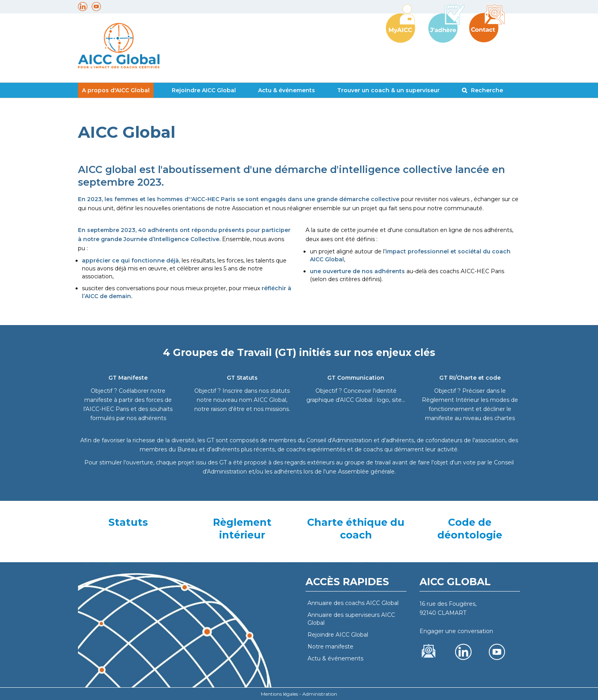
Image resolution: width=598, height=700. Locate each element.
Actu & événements (287, 90)
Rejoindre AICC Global (204, 90)
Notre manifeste (330, 647)
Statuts (128, 522)
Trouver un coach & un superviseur (388, 90)
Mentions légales (279, 694)
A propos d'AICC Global (116, 90)
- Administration (318, 694)
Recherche (487, 90)
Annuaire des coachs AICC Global (353, 603)
